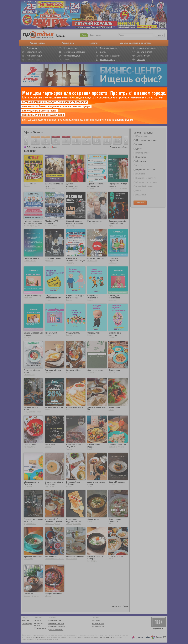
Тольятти (60, 35)
